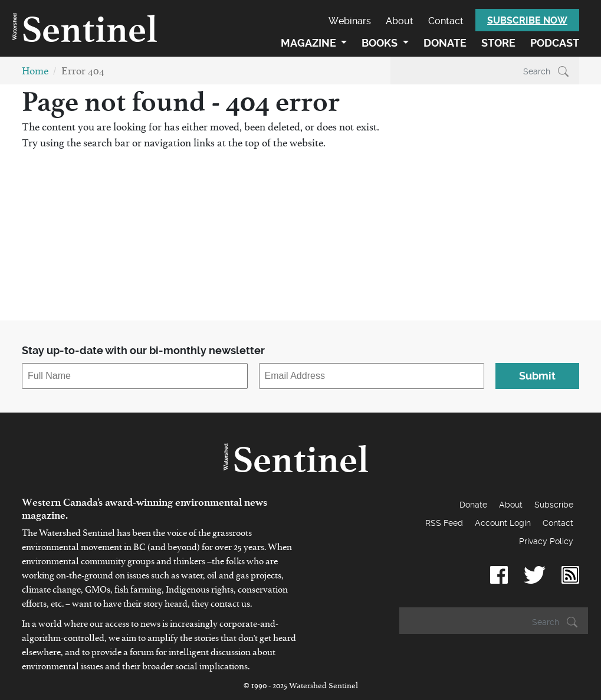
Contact (446, 21)
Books (381, 43)
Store (498, 43)
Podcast (555, 43)
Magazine (310, 43)
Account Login (503, 523)
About (400, 21)
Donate (445, 43)
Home (35, 73)
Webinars (350, 21)
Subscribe (554, 505)
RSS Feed (444, 523)
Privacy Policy (546, 541)
